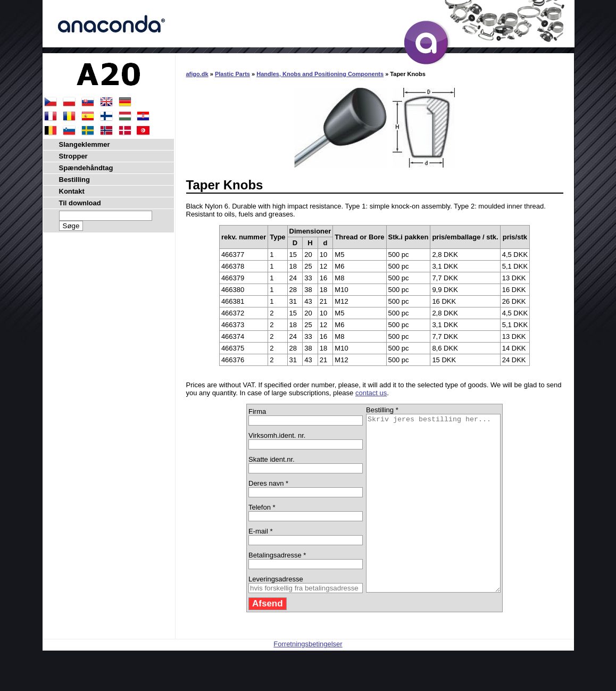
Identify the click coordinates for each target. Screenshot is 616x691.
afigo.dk (197, 74)
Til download (80, 203)
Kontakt (72, 191)
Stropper (73, 156)
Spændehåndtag (86, 168)
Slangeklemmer (85, 144)
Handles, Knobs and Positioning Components (320, 74)
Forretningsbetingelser (308, 679)
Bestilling (75, 180)
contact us (371, 393)
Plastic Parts (232, 74)
